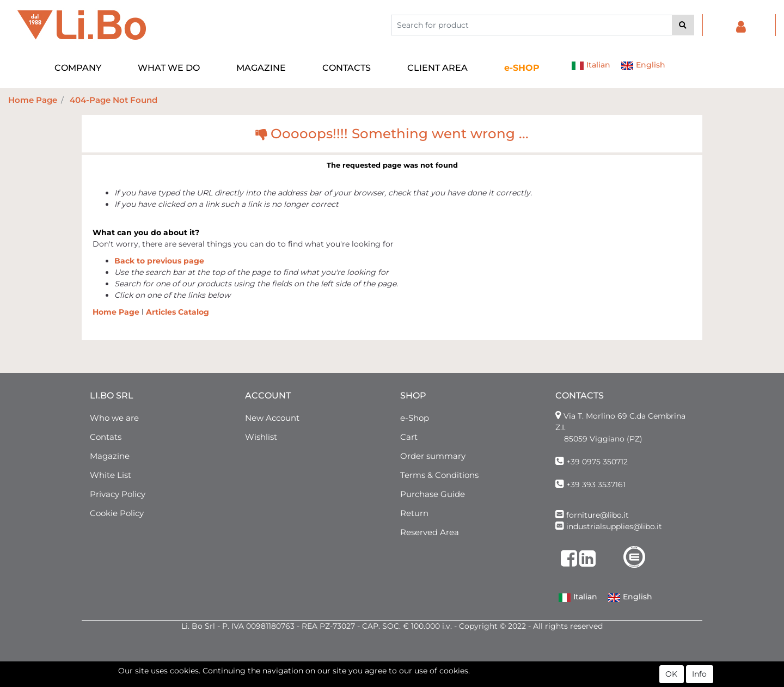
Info (699, 675)
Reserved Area (430, 532)
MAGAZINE (261, 68)
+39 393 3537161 (596, 484)
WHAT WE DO (169, 68)
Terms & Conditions (439, 475)
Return (414, 513)
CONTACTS (347, 68)
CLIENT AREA (437, 68)
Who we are (114, 418)
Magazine (110, 456)
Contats (106, 437)
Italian (591, 66)
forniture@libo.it (598, 515)
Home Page (33, 100)
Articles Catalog (177, 312)
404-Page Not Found (114, 100)
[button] (683, 25)
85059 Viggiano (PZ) (603, 439)
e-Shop (415, 418)
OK (671, 675)
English (643, 66)
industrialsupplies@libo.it (614, 526)
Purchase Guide (433, 494)
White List (111, 475)
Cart (409, 437)
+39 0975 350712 (597, 462)
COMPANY (78, 68)
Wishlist (261, 437)
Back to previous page (159, 261)
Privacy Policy (118, 494)
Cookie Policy (117, 513)
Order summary (433, 456)
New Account (272, 418)
